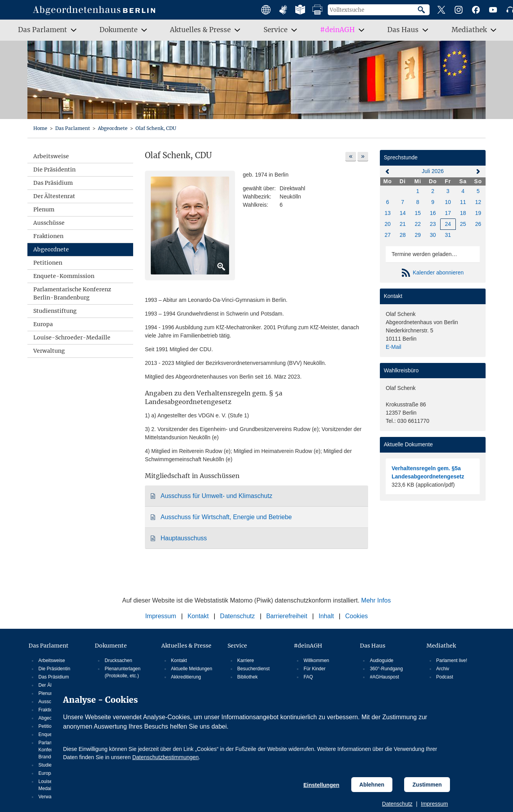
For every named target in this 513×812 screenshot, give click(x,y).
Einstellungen (322, 785)
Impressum (434, 804)
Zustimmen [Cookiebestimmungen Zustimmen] (427, 785)
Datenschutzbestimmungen (166, 757)
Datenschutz (397, 804)
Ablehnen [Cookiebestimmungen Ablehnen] (372, 785)
